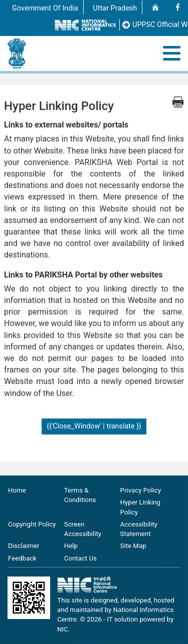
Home (17, 490)
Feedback (22, 558)
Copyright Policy (32, 524)
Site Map (133, 546)
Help (71, 546)
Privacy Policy (141, 490)
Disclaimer (24, 546)
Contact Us (80, 558)
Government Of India (45, 8)
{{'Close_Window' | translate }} (94, 426)
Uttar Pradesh (115, 8)
